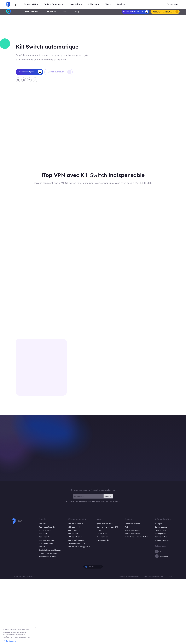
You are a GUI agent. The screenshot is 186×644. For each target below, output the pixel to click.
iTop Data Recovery (46, 540)
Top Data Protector (46, 543)
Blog (77, 12)
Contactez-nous (161, 527)
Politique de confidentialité (154, 576)
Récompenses (160, 534)
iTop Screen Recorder (47, 527)
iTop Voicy (43, 534)
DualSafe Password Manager (50, 550)
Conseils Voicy (102, 537)
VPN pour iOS (73, 534)
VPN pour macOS (75, 527)
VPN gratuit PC (74, 530)
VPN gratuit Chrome (76, 540)
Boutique (121, 4)
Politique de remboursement (129, 576)
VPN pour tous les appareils (79, 547)
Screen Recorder (103, 540)
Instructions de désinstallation (136, 537)
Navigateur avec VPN (76, 543)
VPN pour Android (75, 537)
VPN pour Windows (76, 524)
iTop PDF (42, 547)
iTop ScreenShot (45, 537)
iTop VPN (42, 524)
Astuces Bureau (102, 534)
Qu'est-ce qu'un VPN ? (105, 524)
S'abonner (108, 496)
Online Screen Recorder (48, 553)
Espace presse (161, 530)
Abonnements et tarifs (47, 557)
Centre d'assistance (132, 524)
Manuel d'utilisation (132, 530)
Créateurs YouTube (162, 540)
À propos (159, 524)
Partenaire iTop (161, 537)
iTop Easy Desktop (46, 530)
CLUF (171, 576)
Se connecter (173, 4)
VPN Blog (100, 530)
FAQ (126, 527)
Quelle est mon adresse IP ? (107, 527)
